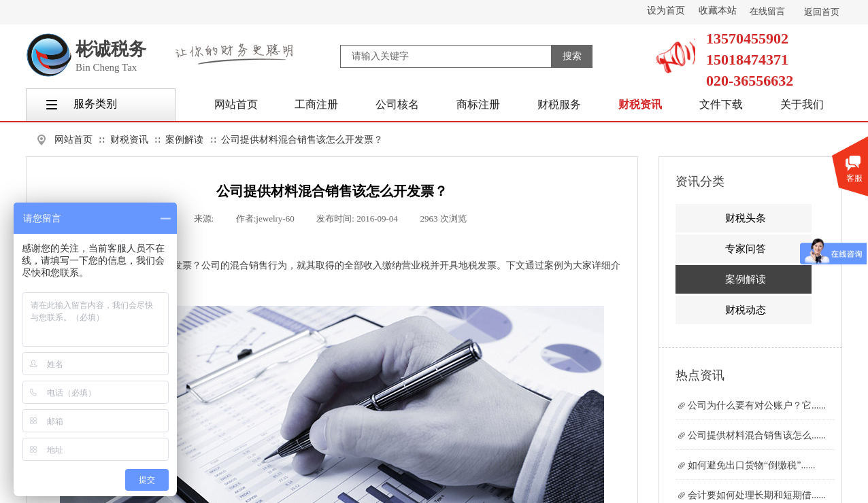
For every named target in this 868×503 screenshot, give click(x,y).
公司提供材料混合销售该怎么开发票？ (302, 140)
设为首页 (666, 11)
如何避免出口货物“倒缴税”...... (751, 465)
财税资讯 (129, 140)
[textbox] (446, 56)
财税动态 (746, 310)
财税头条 (746, 218)
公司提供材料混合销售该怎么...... (757, 435)
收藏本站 (718, 11)
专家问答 (746, 249)
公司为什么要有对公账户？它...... (757, 405)
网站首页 (73, 140)
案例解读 (184, 140)
